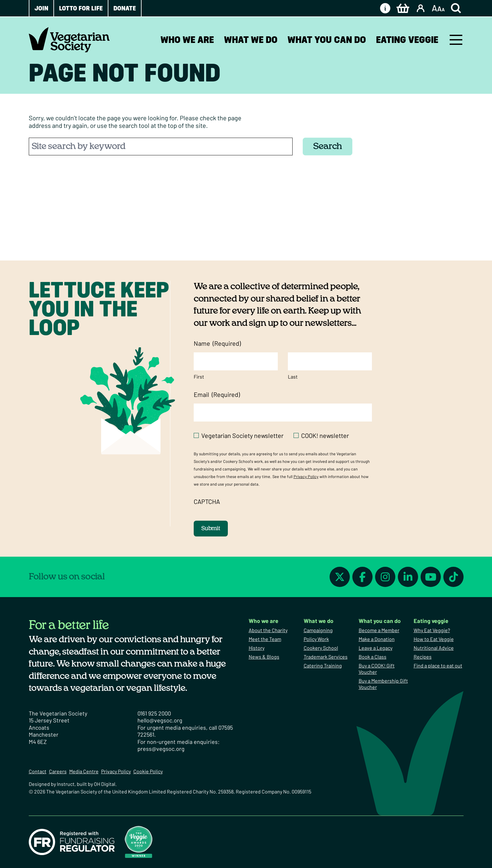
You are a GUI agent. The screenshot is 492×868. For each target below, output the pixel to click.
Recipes (423, 657)
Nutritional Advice (434, 648)
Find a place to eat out (438, 665)
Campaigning (318, 630)
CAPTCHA (207, 501)
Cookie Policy (148, 771)
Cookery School (321, 648)
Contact (38, 771)
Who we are (187, 40)
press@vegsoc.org (161, 749)
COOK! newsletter (325, 435)
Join (41, 8)
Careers (58, 771)
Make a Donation (377, 639)
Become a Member (379, 630)
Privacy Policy (306, 476)
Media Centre (84, 771)
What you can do (327, 40)
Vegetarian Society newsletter (242, 435)
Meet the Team (265, 639)
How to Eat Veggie (434, 639)
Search (328, 147)
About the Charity (268, 630)
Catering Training (323, 665)
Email (217, 395)
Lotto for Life (81, 8)
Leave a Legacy (376, 648)
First (199, 377)
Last (293, 377)
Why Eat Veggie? (432, 630)
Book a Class (373, 657)
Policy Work (316, 639)
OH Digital (105, 784)
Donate (125, 8)
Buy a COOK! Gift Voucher (377, 669)
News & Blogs (264, 657)
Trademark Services (326, 657)
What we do (251, 40)
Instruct (66, 784)
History (257, 648)
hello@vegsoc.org (160, 720)
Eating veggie (407, 40)
